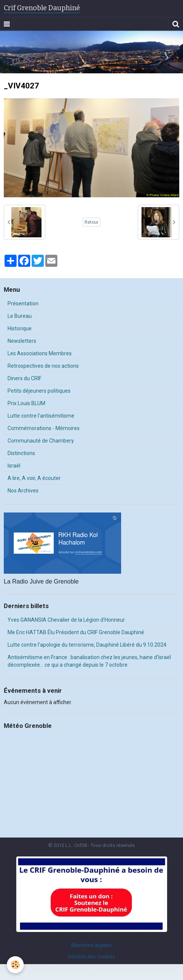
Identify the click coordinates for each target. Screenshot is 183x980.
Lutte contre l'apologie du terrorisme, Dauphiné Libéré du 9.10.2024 (87, 645)
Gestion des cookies (91, 957)
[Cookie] (15, 965)
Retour (91, 222)
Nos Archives (23, 491)
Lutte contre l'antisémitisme (41, 416)
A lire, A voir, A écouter (34, 478)
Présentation (23, 303)
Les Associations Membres (40, 353)
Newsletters (22, 341)
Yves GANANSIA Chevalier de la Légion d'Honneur (66, 620)
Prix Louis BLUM (26, 403)
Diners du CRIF (25, 378)
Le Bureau (20, 316)
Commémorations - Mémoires (44, 428)
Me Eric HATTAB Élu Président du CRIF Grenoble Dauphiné (76, 632)
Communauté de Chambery (41, 441)
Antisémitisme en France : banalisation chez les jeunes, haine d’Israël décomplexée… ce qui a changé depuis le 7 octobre (89, 661)
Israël (14, 466)
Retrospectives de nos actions (43, 366)
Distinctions (21, 453)
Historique (20, 328)
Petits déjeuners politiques (39, 391)
